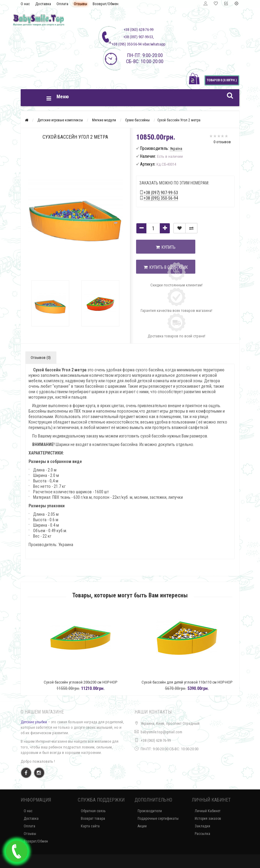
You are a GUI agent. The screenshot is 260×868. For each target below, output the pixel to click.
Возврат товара (93, 819)
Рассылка (202, 834)
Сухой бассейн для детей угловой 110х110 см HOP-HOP (202, 682)
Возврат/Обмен (106, 4)
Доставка (43, 4)
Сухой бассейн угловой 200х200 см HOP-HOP (96, 682)
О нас (25, 4)
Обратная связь (93, 811)
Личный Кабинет (208, 811)
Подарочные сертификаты (158, 819)
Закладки (202, 826)
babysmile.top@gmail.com (161, 732)
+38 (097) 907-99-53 (161, 193)
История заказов (208, 819)
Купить (166, 247)
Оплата (62, 4)
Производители (150, 811)
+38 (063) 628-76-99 (156, 740)
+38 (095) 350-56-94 (161, 198)
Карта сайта (90, 826)
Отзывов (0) (41, 358)
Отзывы (80, 4)
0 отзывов (222, 142)
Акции (142, 826)
